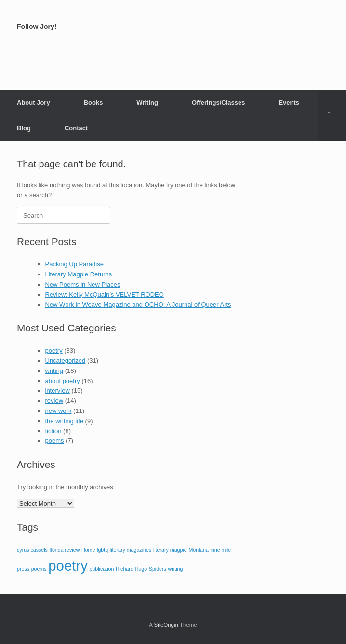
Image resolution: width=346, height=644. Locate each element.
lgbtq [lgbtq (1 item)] (102, 550)
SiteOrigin (166, 625)
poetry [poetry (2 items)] (68, 566)
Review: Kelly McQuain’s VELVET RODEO (105, 295)
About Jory (33, 103)
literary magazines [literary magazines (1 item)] (131, 550)
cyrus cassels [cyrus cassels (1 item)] (32, 550)
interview (58, 391)
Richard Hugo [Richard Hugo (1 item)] (131, 569)
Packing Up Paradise (74, 264)
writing (54, 371)
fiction (53, 431)
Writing (147, 103)
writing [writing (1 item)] (176, 569)
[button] (332, 115)
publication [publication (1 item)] (101, 569)
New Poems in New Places (83, 284)
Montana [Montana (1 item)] (198, 550)
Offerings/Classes (219, 103)
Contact (76, 128)
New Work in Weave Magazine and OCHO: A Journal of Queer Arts (138, 305)
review (54, 401)
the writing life (64, 421)
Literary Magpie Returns (79, 274)
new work (59, 411)
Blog (24, 128)
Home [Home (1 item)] (88, 550)
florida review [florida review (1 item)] (65, 550)
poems (55, 441)
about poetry (63, 381)
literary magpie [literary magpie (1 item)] (170, 550)
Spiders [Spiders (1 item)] (158, 569)
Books (93, 103)
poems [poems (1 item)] (39, 569)
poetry (54, 350)
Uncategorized (66, 361)
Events (289, 103)
